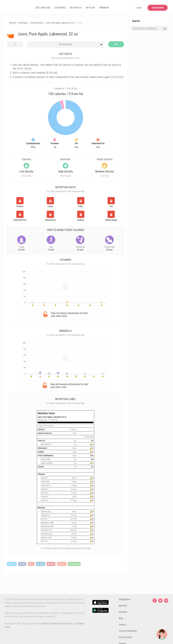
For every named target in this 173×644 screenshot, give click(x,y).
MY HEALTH (76, 8)
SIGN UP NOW (158, 8)
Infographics (125, 599)
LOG (116, 44)
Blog (121, 618)
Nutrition (123, 606)
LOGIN (139, 8)
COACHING (60, 8)
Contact (122, 625)
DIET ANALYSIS (43, 8)
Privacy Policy (66, 624)
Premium (123, 612)
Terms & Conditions (50, 624)
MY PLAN (90, 8)
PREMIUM (104, 8)
